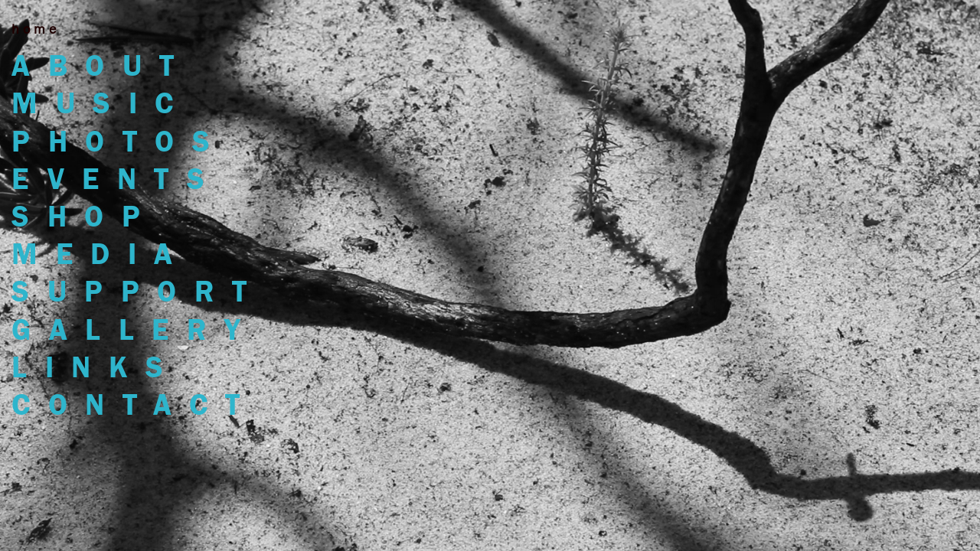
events (117, 179)
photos (119, 141)
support (138, 291)
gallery (135, 329)
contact (135, 404)
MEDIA (101, 254)
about (102, 65)
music (101, 103)
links (96, 367)
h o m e (34, 29)
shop (85, 216)
